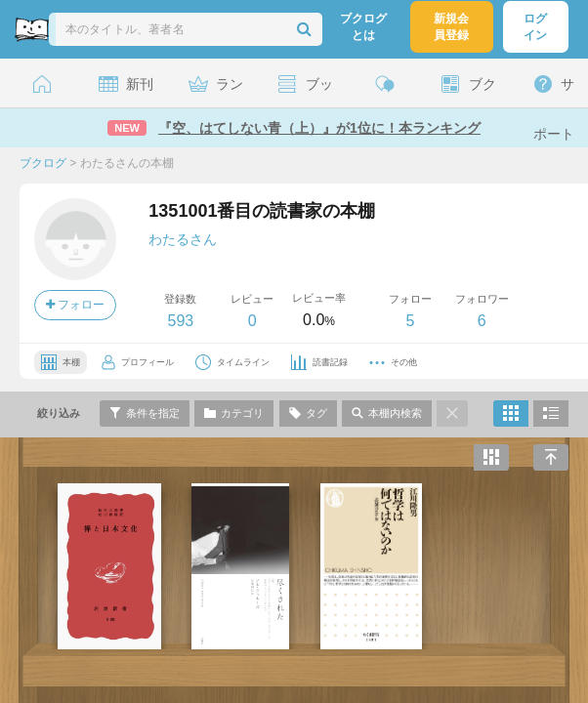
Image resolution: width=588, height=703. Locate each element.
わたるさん (183, 239)
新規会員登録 (451, 27)
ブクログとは (363, 27)
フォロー (75, 305)
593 (180, 321)
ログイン (535, 27)
